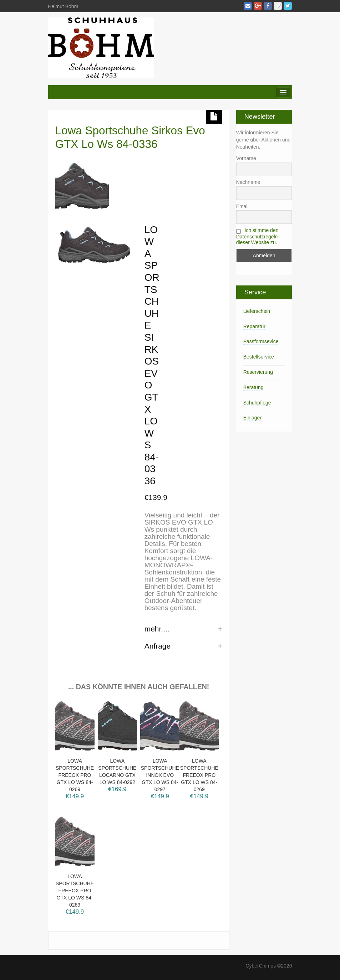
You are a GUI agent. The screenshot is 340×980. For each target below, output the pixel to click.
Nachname (248, 182)
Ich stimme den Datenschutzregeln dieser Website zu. (257, 236)
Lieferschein (257, 311)
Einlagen (253, 418)
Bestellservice (259, 357)
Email (242, 206)
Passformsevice (261, 341)
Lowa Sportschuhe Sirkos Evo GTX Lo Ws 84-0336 (130, 137)
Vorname (246, 158)
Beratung (253, 387)
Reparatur (254, 326)
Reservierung (258, 372)
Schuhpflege (257, 403)
